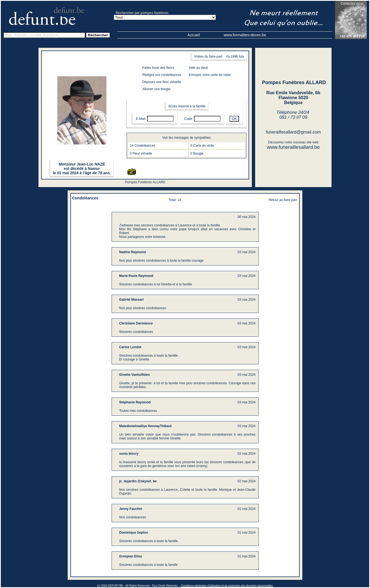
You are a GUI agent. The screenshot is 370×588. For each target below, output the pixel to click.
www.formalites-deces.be (245, 35)
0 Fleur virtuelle (141, 153)
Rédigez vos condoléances (162, 75)
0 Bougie (197, 153)
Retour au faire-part (283, 200)
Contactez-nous (352, 4)
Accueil (194, 35)
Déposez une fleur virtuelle (162, 82)
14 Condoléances (142, 146)
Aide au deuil (198, 68)
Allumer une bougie (156, 89)
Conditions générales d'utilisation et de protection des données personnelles (227, 586)
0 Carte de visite (202, 146)
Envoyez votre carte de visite (210, 75)
